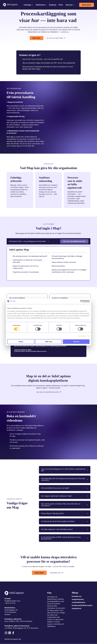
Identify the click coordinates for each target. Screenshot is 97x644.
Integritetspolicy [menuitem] (78, 599)
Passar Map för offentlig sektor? (65, 513)
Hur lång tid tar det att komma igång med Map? (65, 521)
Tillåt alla (76, 342)
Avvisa (21, 342)
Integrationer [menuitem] (77, 608)
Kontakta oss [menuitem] (77, 596)
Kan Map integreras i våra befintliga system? (65, 529)
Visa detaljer (82, 336)
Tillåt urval (49, 342)
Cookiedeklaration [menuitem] (79, 602)
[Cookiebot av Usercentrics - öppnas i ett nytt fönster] (81, 301)
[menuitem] (28, 5)
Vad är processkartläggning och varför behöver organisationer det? (65, 470)
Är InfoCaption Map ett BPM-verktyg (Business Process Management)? (65, 538)
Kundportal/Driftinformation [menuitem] (82, 605)
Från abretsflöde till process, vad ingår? (65, 488)
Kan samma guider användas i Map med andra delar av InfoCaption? (65, 505)
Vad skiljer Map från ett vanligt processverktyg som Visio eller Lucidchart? (65, 479)
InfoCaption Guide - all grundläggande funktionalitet (29, 241)
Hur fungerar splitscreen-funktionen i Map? (65, 496)
